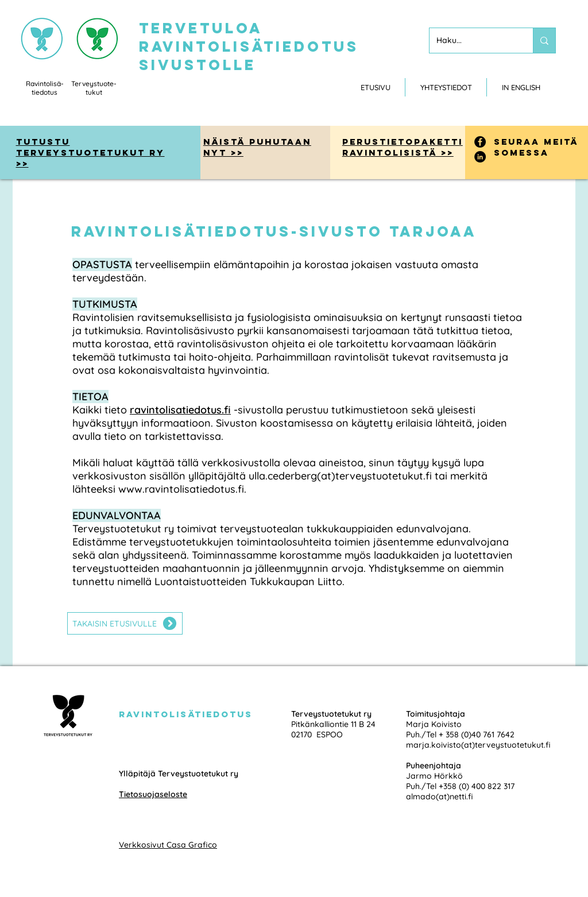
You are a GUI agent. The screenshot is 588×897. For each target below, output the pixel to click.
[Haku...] (473, 40)
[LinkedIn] (480, 157)
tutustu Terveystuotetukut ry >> (90, 152)
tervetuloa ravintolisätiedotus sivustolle (249, 47)
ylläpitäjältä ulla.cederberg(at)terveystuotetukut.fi (310, 476)
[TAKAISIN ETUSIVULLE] (125, 623)
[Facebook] (480, 142)
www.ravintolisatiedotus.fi (181, 489)
